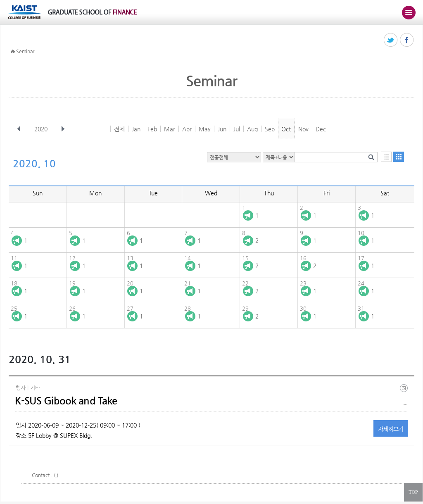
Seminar (25, 51)
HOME (13, 52)
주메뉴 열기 (409, 12)
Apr (187, 129)
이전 (19, 129)
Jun (222, 129)
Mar (170, 129)
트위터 (391, 40)
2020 (42, 129)
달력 (399, 157)
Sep (270, 129)
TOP (413, 492)
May (205, 129)
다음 (63, 129)
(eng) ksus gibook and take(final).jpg (405, 394)
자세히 (391, 429)
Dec (321, 129)
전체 (119, 129)
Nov (303, 129)
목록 (386, 157)
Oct (286, 129)
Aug (252, 129)
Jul (237, 129)
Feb (152, 129)
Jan (136, 129)
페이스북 (407, 40)
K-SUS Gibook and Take (66, 401)
